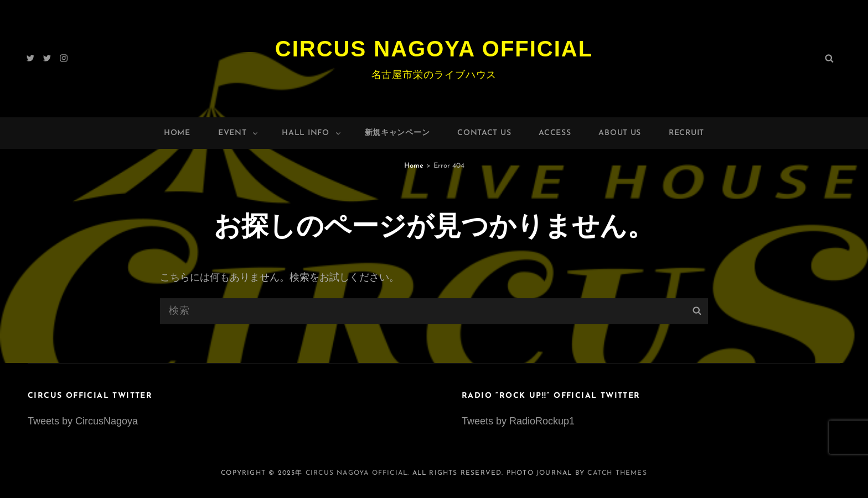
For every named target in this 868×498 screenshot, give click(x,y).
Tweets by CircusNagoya (83, 421)
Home (177, 133)
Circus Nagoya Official (434, 49)
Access (555, 133)
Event (239, 133)
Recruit (686, 133)
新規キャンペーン (397, 133)
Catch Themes (617, 473)
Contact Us (484, 133)
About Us (620, 133)
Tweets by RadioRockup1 (518, 421)
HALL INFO (312, 133)
